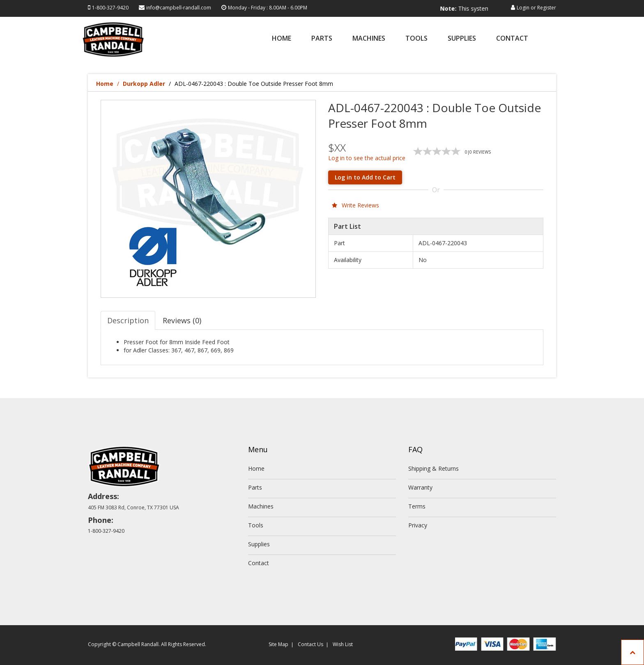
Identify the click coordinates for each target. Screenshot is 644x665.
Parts (322, 39)
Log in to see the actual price (367, 158)
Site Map (278, 644)
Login (523, 8)
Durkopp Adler (144, 84)
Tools (416, 39)
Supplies (462, 39)
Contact (512, 39)
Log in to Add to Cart (365, 177)
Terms (417, 506)
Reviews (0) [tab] (182, 320)
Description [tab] (128, 320)
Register (547, 8)
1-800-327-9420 (110, 8)
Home (282, 39)
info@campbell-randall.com (179, 8)
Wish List (343, 644)
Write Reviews (355, 205)
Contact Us (310, 644)
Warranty (420, 487)
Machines (369, 39)
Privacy (418, 525)
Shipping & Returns (434, 468)
